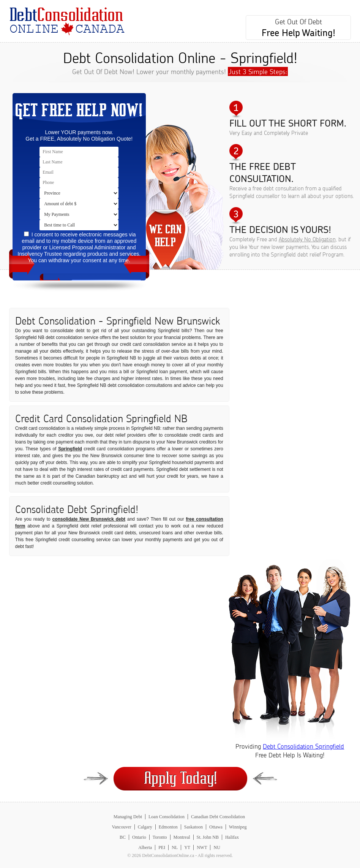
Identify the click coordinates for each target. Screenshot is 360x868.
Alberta (145, 847)
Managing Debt (128, 817)
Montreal (182, 837)
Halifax (232, 837)
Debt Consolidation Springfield (303, 746)
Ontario (139, 837)
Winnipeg (238, 827)
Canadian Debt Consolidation (218, 817)
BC (123, 837)
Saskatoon (193, 827)
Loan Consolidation (167, 817)
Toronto (160, 837)
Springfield (70, 449)
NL (175, 847)
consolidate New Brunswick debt (89, 519)
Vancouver (121, 827)
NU (217, 847)
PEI (162, 847)
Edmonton (168, 827)
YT (187, 847)
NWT (202, 847)
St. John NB (208, 837)
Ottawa (216, 827)
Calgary (145, 827)
